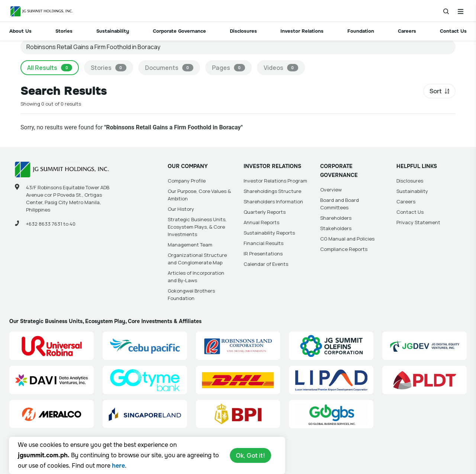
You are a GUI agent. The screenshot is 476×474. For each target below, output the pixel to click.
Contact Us (453, 31)
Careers (407, 31)
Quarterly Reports (265, 212)
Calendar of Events (266, 264)
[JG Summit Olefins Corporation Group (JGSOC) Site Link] (331, 346)
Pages (229, 68)
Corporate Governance (179, 31)
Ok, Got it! (250, 455)
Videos (281, 68)
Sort (436, 91)
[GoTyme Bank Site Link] (145, 380)
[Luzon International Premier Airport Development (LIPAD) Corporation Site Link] (331, 380)
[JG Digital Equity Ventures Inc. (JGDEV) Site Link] (424, 346)
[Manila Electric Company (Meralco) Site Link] (52, 414)
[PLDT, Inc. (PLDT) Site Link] (424, 380)
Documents (169, 68)
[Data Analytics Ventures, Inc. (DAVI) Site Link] (52, 380)
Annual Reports (261, 222)
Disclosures (243, 31)
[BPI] (238, 414)
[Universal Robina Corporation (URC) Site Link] (52, 346)
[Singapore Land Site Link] (145, 414)
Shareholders (336, 218)
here (118, 466)
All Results (50, 68)
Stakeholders (336, 228)
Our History (181, 209)
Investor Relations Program (275, 181)
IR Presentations (263, 254)
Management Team (190, 245)
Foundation (361, 31)
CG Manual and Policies (347, 239)
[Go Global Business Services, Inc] (331, 414)
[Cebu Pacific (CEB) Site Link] (145, 346)
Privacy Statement (418, 222)
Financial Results (263, 243)
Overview (331, 190)
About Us (20, 31)
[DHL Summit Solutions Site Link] (238, 380)
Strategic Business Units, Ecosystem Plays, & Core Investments (197, 227)
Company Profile (187, 181)
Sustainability (113, 31)
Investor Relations (302, 31)
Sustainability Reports (269, 233)
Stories (64, 31)
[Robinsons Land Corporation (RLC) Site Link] (238, 346)
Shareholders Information (273, 201)
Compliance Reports (344, 249)
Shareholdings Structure (272, 191)
